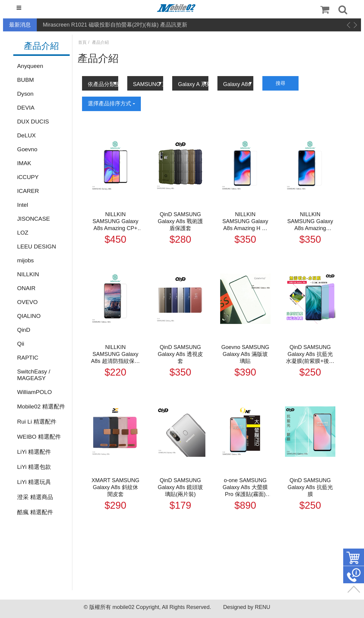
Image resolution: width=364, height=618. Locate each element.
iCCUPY (28, 177)
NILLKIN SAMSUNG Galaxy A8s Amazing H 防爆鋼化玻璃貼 (245, 222)
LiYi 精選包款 (34, 467)
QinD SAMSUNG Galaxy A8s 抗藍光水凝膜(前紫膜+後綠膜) (310, 354)
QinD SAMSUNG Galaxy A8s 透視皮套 (180, 354)
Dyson (25, 94)
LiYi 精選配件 (34, 452)
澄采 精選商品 (35, 497)
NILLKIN (28, 274)
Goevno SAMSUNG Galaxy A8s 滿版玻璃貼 (245, 354)
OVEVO (27, 302)
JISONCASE (34, 219)
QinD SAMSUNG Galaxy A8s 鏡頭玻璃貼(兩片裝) (180, 487)
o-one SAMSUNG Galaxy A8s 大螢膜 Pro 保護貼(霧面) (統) (245, 488)
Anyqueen (30, 66)
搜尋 (280, 83)
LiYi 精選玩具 (34, 482)
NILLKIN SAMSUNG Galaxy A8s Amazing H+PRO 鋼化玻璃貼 (310, 222)
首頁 (82, 42)
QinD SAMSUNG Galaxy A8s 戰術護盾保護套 (180, 221)
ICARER (28, 191)
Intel (23, 205)
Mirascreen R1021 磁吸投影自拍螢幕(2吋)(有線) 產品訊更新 (115, 25)
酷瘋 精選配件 (35, 512)
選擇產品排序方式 (111, 104)
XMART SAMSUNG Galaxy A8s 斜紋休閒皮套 (116, 487)
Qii (21, 344)
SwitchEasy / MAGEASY (34, 375)
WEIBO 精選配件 (39, 437)
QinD (24, 330)
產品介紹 (100, 42)
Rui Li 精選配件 (37, 422)
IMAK (24, 163)
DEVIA (26, 108)
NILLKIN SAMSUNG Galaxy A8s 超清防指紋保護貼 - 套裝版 (116, 354)
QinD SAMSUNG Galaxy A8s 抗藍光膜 (310, 487)
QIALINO (29, 316)
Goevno (27, 149)
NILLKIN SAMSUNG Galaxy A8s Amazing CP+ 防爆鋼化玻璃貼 (116, 222)
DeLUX (27, 135)
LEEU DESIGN (37, 247)
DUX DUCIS (33, 122)
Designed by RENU (247, 607)
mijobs (25, 260)
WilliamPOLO (35, 392)
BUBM (25, 80)
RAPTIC (28, 358)
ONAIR (26, 288)
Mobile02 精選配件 (41, 407)
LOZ (23, 233)
